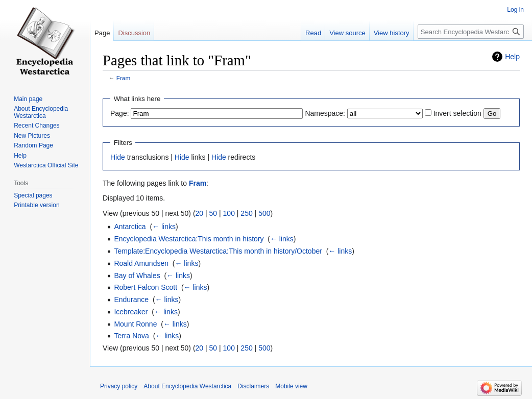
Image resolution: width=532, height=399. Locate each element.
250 (246, 213)
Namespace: (325, 113)
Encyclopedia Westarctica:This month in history (189, 239)
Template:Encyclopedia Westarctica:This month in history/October (218, 251)
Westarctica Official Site (46, 165)
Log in (515, 10)
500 (264, 213)
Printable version (37, 205)
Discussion (134, 33)
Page (102, 33)
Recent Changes (37, 126)
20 (200, 213)
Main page (28, 99)
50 (213, 213)
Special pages (33, 195)
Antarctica (130, 227)
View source (347, 33)
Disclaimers (253, 386)
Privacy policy (119, 386)
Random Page (33, 145)
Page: (120, 113)
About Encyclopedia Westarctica (41, 112)
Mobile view (291, 386)
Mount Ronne (135, 324)
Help (512, 57)
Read (313, 33)
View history (392, 33)
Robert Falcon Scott (146, 287)
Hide (118, 157)
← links (164, 227)
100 (229, 213)
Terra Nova (131, 336)
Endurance (131, 300)
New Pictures (32, 136)
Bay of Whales (137, 276)
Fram (123, 78)
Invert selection (457, 113)
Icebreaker (131, 312)
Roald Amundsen (141, 263)
